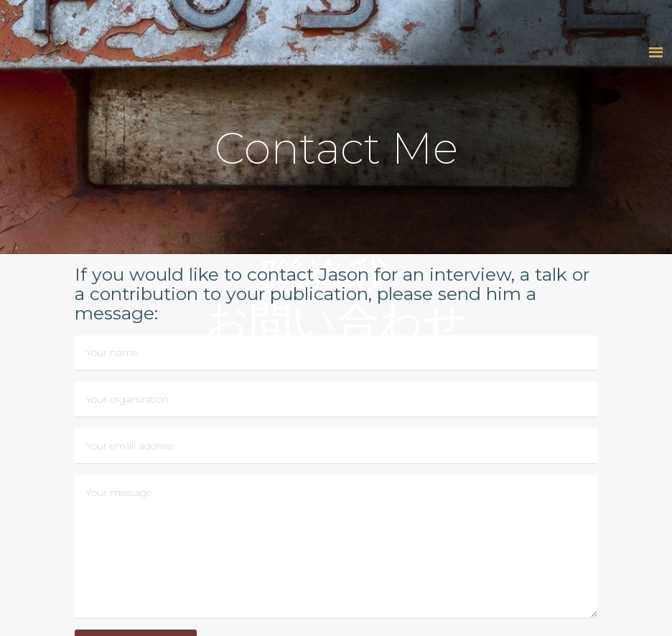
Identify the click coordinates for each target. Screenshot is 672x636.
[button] (656, 52)
